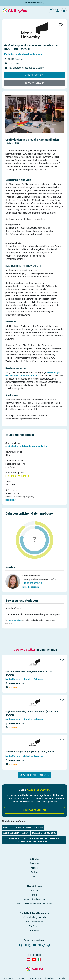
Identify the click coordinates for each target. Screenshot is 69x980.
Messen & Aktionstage (35, 885)
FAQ (34, 863)
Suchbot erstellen (34, 796)
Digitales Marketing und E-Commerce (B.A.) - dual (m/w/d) (32, 699)
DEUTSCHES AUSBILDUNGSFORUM (34, 890)
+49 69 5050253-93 (32, 583)
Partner (34, 858)
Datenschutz (35, 965)
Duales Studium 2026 (44, 819)
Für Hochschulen (35, 908)
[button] (64, 11)
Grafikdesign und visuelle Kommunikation (27, 446)
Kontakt (61, 965)
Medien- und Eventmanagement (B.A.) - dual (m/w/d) (29, 659)
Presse (35, 877)
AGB (21, 965)
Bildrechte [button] (49, 965)
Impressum (9, 965)
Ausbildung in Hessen (16, 819)
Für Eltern (34, 917)
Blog (34, 881)
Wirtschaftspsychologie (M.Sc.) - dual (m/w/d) (30, 738)
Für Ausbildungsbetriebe (35, 904)
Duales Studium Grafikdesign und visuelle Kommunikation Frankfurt (34, 826)
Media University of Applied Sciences (23, 54)
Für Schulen (34, 912)
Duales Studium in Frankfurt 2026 (23, 814)
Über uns (34, 850)
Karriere (34, 854)
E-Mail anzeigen (31, 587)
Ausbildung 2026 (34, 3)
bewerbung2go (15, 620)
